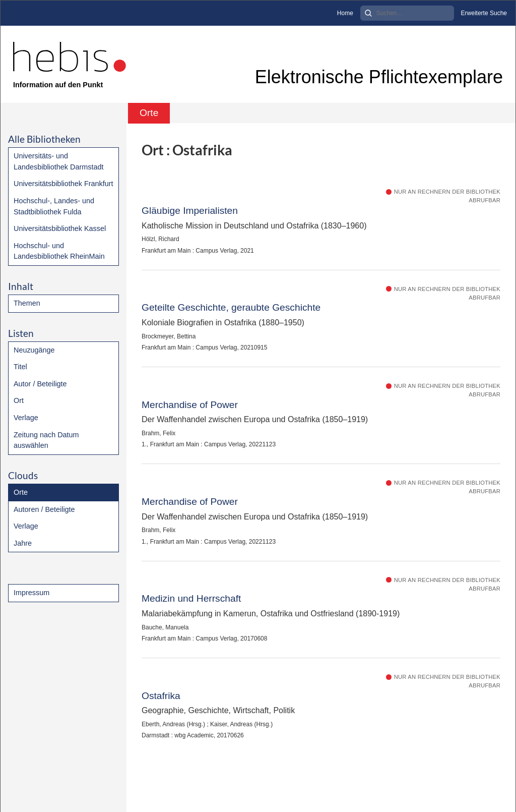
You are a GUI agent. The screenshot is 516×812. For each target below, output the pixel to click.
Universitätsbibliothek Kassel (60, 228)
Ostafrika (161, 696)
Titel (20, 367)
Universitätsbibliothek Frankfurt (63, 184)
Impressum (31, 593)
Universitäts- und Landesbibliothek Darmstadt (58, 161)
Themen (27, 303)
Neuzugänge (34, 350)
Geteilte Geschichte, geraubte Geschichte (231, 307)
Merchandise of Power (190, 405)
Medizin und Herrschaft (191, 598)
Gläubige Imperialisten (190, 211)
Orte (21, 492)
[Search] (407, 13)
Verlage (26, 418)
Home (345, 13)
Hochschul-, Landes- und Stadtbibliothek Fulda (54, 206)
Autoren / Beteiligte (44, 509)
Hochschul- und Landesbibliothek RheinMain (59, 251)
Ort (19, 400)
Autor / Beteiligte (40, 384)
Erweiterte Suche (484, 13)
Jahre (23, 543)
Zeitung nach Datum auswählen (46, 440)
